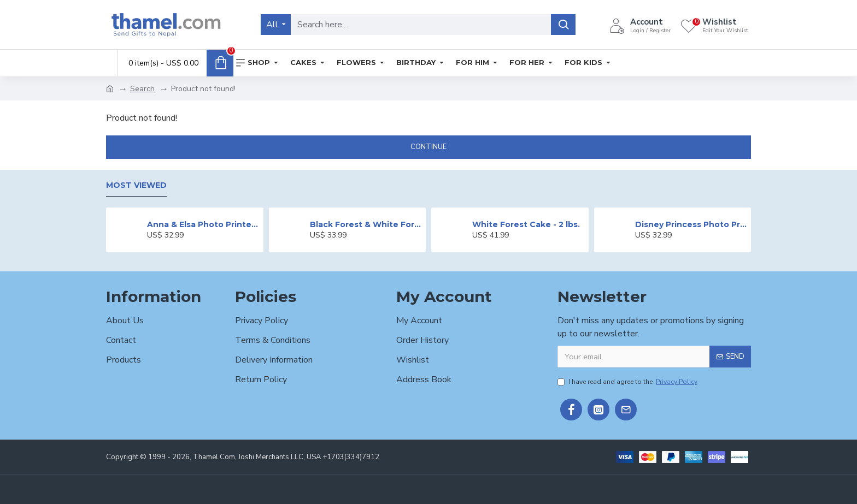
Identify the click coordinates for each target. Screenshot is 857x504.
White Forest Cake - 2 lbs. (526, 224)
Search (142, 89)
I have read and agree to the (628, 382)
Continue (428, 147)
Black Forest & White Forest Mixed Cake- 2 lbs (366, 224)
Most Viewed (136, 185)
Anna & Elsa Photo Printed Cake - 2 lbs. (203, 224)
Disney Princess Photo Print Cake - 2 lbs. (691, 224)
